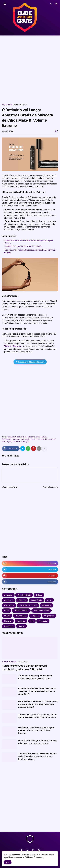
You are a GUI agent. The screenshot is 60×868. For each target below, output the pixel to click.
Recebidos (9, 626)
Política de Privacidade (34, 857)
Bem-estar (9, 600)
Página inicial (7, 104)
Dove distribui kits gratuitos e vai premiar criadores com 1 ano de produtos (38, 742)
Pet (32, 621)
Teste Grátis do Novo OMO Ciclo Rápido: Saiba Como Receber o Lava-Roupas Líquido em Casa (37, 756)
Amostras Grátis (20, 104)
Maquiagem (7, 442)
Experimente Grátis (48, 439)
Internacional (21, 616)
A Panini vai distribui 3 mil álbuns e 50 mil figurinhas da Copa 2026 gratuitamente (38, 716)
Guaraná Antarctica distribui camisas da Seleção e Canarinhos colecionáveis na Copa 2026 (37, 691)
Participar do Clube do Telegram (30, 362)
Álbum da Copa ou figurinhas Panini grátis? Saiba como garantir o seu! (35, 677)
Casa (49, 600)
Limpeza (35, 616)
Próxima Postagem (50, 487)
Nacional (16, 442)
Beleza (24, 437)
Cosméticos (7, 439)
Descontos (35, 439)
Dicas (7, 611)
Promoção (25, 442)
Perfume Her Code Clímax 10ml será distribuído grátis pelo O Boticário (24, 667)
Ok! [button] (8, 862)
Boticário (31, 437)
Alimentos (8, 595)
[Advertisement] (30, 69)
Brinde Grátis (41, 437)
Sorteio (21, 626)
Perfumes (21, 621)
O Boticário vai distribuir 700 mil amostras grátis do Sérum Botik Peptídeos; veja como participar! (38, 704)
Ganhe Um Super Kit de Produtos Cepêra (23, 246)
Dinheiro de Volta (21, 611)
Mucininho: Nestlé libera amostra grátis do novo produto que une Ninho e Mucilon (37, 730)
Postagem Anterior (10, 487)
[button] (5, 4)
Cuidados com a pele (21, 439)
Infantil (7, 616)
